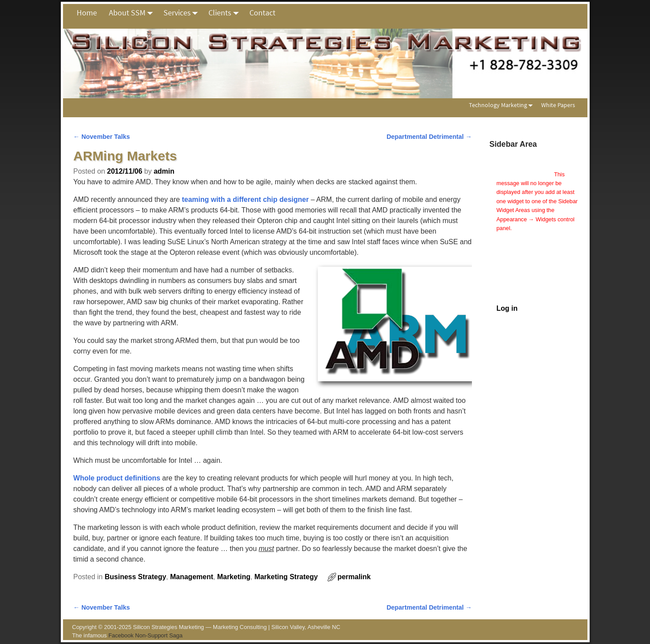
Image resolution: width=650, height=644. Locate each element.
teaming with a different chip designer (245, 199)
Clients (226, 13)
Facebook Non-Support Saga (145, 635)
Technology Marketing (503, 105)
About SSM (133, 13)
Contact (262, 13)
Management (192, 577)
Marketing (234, 577)
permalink (354, 577)
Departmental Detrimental (429, 137)
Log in (507, 308)
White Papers (558, 105)
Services (183, 13)
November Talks (102, 137)
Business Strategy (135, 577)
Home (87, 13)
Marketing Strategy (286, 577)
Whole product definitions (117, 478)
